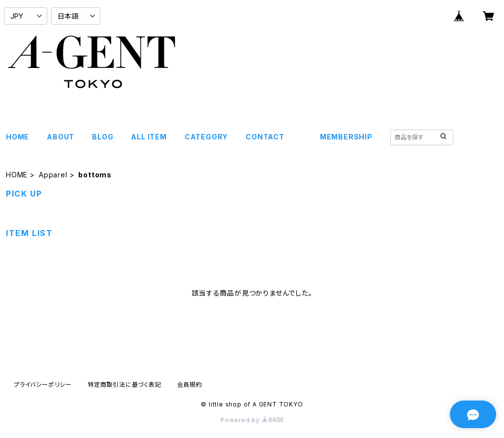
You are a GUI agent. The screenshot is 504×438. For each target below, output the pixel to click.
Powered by (252, 420)
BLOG (103, 137)
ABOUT (61, 137)
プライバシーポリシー (43, 385)
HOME (17, 137)
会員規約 (190, 385)
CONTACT (265, 137)
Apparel (53, 175)
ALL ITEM (149, 137)
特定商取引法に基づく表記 (125, 385)
